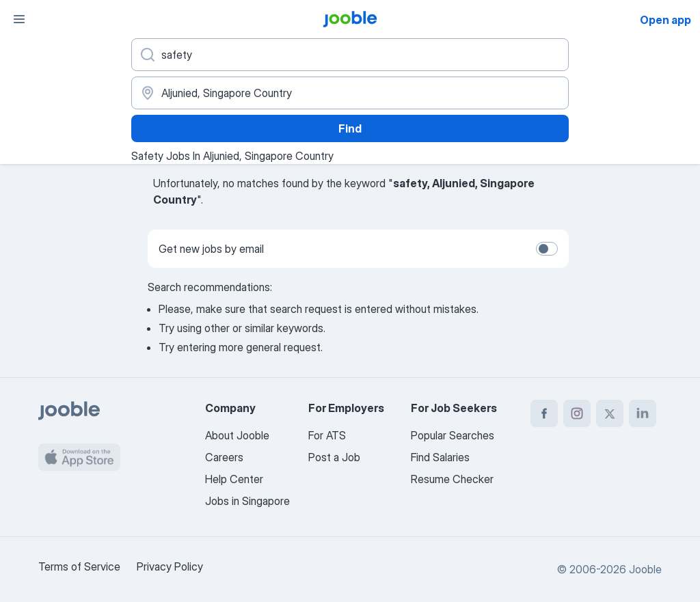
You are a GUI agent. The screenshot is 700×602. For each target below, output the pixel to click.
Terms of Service (79, 566)
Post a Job (334, 457)
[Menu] (19, 19)
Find (350, 128)
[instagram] (577, 413)
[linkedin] (643, 413)
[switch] (547, 249)
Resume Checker (452, 479)
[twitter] (610, 413)
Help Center (234, 479)
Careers (224, 457)
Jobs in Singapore (247, 501)
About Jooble (237, 435)
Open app (665, 20)
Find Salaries (440, 457)
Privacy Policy (170, 566)
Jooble (645, 569)
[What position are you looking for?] (350, 55)
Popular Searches (453, 435)
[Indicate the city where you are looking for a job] (350, 93)
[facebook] (544, 413)
